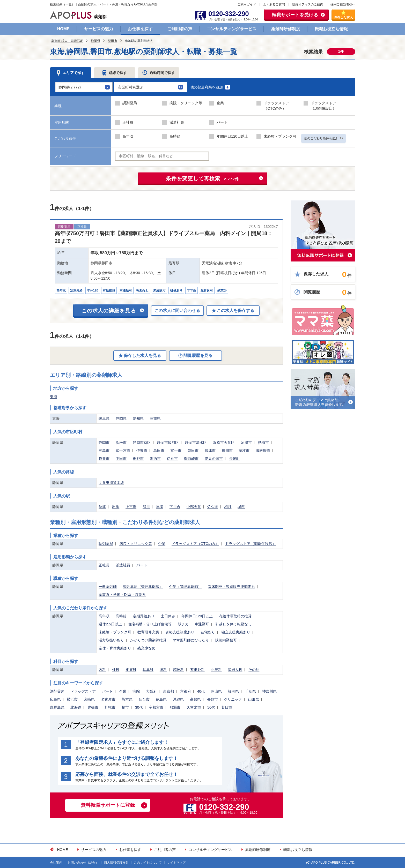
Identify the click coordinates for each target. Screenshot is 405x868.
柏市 (125, 707)
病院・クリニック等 (136, 544)
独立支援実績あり (236, 632)
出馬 (116, 507)
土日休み (168, 616)
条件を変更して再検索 (202, 178)
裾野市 (138, 459)
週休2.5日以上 (110, 624)
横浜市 (72, 699)
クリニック (233, 699)
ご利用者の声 (180, 29)
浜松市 (121, 443)
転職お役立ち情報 (331, 29)
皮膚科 (131, 670)
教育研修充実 (148, 632)
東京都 (168, 691)
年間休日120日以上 (197, 616)
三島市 (104, 451)
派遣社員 (123, 565)
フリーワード (65, 156)
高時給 (121, 616)
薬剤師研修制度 (286, 29)
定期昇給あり (144, 616)
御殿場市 (263, 451)
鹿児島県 (57, 707)
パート (142, 565)
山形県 (254, 699)
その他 (254, 670)
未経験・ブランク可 (115, 632)
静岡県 (95, 41)
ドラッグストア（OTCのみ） (195, 544)
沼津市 (246, 443)
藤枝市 (244, 451)
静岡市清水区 (196, 443)
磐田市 (113, 41)
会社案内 (56, 863)
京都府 (186, 691)
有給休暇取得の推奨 (235, 616)
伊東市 (142, 451)
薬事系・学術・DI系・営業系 (122, 595)
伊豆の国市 (214, 459)
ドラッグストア (83, 691)
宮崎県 (89, 699)
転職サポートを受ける (295, 15)
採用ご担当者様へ (343, 4)
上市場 (131, 507)
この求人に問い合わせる (177, 310)
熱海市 (263, 443)
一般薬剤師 (108, 587)
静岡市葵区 (142, 443)
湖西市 (155, 459)
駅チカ (183, 624)
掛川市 (227, 451)
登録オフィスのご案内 (308, 4)
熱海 (102, 507)
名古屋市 (108, 699)
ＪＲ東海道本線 (111, 483)
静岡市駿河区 (168, 443)
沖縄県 (178, 699)
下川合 (175, 507)
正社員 (104, 565)
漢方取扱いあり (111, 640)
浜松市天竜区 (224, 443)
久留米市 (194, 707)
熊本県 (127, 699)
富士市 (176, 451)
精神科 (179, 670)
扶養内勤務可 (226, 640)
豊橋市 (93, 707)
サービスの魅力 (99, 29)
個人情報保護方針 (116, 863)
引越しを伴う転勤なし (233, 624)
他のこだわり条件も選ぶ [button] (323, 138)
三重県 (155, 418)
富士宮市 (123, 451)
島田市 (159, 451)
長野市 (212, 699)
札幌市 (110, 707)
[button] (150, 87)
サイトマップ (176, 863)
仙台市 (144, 699)
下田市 (121, 459)
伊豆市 (172, 459)
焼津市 (210, 451)
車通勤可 (202, 624)
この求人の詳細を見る (109, 311)
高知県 (195, 699)
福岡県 (233, 691)
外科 (116, 670)
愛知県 (138, 418)
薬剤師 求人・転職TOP (67, 41)
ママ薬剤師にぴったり (191, 640)
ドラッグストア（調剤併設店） (251, 544)
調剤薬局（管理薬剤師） (143, 587)
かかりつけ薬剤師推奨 (148, 640)
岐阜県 (104, 418)
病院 (136, 691)
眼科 (163, 670)
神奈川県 (269, 691)
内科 (102, 670)
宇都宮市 (156, 707)
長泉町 (234, 459)
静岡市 (104, 443)
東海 (54, 397)
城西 (241, 507)
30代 (139, 707)
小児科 (216, 670)
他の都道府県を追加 (210, 87)
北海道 (76, 707)
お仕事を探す (140, 29)
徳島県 (161, 699)
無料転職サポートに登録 (108, 805)
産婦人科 (235, 670)
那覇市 (175, 707)
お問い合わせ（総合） (83, 863)
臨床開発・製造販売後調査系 (231, 587)
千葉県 (251, 691)
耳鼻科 (148, 670)
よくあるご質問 (274, 4)
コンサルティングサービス (232, 29)
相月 (228, 507)
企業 (162, 544)
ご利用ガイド (247, 4)
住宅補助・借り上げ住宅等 (150, 624)
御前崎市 (191, 459)
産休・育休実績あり (115, 648)
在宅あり (208, 632)
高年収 (104, 616)
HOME (63, 29)
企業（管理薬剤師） (185, 587)
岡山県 (216, 691)
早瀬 (160, 507)
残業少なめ (146, 648)
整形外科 (197, 670)
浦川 (146, 507)
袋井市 (104, 459)
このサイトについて (148, 863)
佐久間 (213, 507)
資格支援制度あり (180, 632)
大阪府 (151, 691)
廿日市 (227, 707)
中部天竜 (194, 507)
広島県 (55, 699)
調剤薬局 (106, 544)
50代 (211, 707)
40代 (201, 691)
